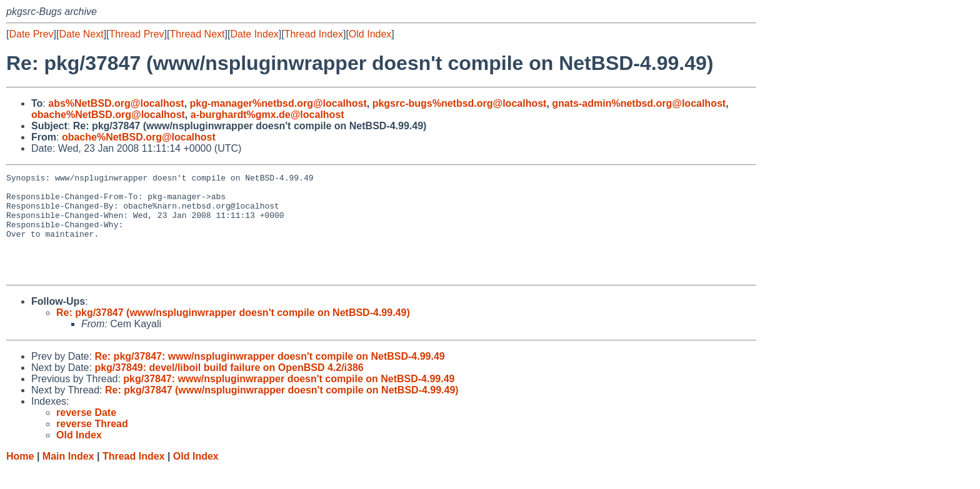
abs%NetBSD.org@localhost (116, 103)
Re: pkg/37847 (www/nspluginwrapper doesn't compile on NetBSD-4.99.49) (233, 333)
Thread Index (314, 34)
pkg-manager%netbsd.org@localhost (278, 103)
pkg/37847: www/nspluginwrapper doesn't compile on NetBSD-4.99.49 (289, 399)
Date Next (81, 34)
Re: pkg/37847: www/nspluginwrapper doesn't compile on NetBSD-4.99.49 (269, 377)
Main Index (68, 477)
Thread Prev (137, 34)
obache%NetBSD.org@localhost (108, 115)
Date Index (254, 34)
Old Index (370, 34)
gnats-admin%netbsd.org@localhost (639, 103)
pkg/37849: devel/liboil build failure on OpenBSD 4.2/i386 (229, 388)
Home (20, 477)
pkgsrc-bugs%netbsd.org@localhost (460, 103)
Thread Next (197, 34)
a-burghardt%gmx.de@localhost (267, 115)
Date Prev (31, 34)
